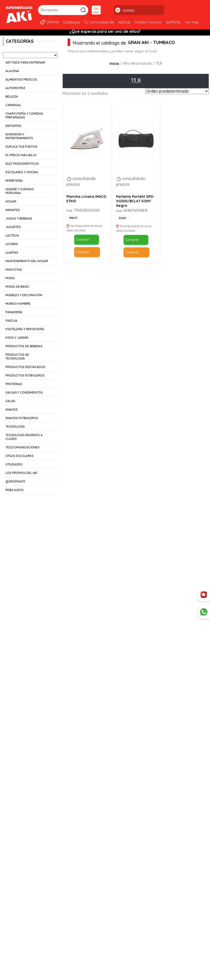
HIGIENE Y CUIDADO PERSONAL (20, 191)
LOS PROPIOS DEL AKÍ (21, 473)
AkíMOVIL (173, 22)
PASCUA (11, 321)
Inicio (114, 64)
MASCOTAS (14, 270)
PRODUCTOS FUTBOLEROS (25, 375)
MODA (10, 278)
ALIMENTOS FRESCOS (21, 79)
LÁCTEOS (12, 235)
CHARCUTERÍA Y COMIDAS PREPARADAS (24, 115)
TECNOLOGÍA (15, 427)
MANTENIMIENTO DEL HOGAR (27, 261)
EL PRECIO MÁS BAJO (21, 155)
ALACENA (12, 71)
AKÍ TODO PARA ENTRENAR (25, 62)
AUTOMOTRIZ (15, 88)
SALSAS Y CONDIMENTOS (24, 392)
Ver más (192, 22)
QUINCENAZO (15, 481)
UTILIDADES (14, 464)
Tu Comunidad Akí (99, 22)
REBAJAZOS (15, 490)
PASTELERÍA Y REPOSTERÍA (25, 329)
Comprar (82, 240)
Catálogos (72, 22)
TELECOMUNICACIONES (23, 447)
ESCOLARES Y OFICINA (22, 172)
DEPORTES (13, 126)
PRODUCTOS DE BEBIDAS (24, 346)
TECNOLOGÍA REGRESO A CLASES (24, 437)
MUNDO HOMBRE (18, 304)
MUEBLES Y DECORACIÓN (24, 295)
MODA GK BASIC (17, 287)
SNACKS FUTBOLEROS (22, 418)
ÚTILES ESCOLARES (20, 456)
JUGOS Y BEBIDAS (19, 218)
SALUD (10, 401)
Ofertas (53, 22)
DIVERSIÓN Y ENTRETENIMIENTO (19, 136)
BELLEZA (12, 97)
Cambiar (129, 10)
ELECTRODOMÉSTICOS (22, 164)
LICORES (12, 244)
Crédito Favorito (148, 22)
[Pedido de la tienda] (177, 91)
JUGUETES (13, 227)
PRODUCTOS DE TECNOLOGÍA (17, 357)
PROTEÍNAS (14, 384)
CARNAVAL (13, 105)
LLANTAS (12, 253)
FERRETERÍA (14, 181)
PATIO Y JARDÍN (17, 338)
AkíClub (124, 22)
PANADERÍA (14, 312)
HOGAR (11, 201)
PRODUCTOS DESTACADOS (25, 367)
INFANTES (13, 210)
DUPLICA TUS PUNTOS (21, 147)
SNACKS (12, 410)
